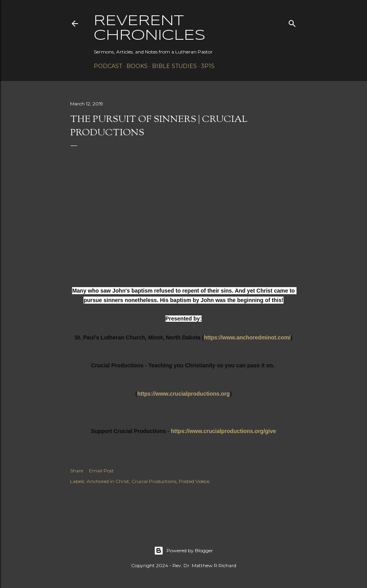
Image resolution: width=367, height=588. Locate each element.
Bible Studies (174, 66)
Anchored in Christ (108, 481)
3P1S (208, 66)
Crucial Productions (154, 481)
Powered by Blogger (183, 551)
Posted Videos (194, 481)
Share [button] (77, 471)
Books (137, 66)
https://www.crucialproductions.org (183, 394)
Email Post (101, 471)
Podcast (108, 66)
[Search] (292, 22)
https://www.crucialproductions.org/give (223, 431)
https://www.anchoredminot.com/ (247, 337)
